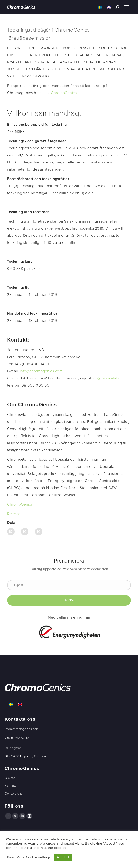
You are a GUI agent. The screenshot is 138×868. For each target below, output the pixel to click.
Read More (16, 857)
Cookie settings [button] (38, 857)
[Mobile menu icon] (126, 7)
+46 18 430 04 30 (17, 739)
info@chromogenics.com (41, 371)
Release (14, 514)
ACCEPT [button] (63, 857)
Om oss (10, 778)
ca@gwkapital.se (108, 378)
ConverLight (13, 794)
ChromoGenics (64, 93)
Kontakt (10, 786)
